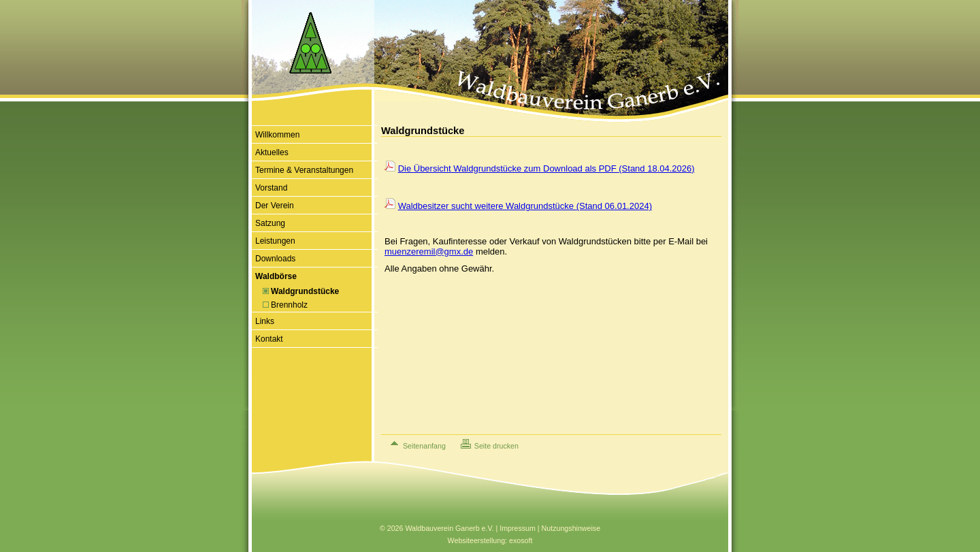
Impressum (518, 528)
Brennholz (289, 305)
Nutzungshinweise (571, 528)
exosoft (521, 540)
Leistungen (275, 241)
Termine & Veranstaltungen (304, 170)
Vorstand (271, 188)
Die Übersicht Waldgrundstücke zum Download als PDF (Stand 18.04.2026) (546, 168)
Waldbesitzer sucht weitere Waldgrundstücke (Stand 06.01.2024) (525, 206)
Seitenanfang (424, 446)
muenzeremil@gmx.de (429, 251)
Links (265, 321)
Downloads (275, 259)
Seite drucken (496, 446)
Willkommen (277, 135)
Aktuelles (272, 152)
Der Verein (275, 206)
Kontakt (269, 339)
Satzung (270, 223)
